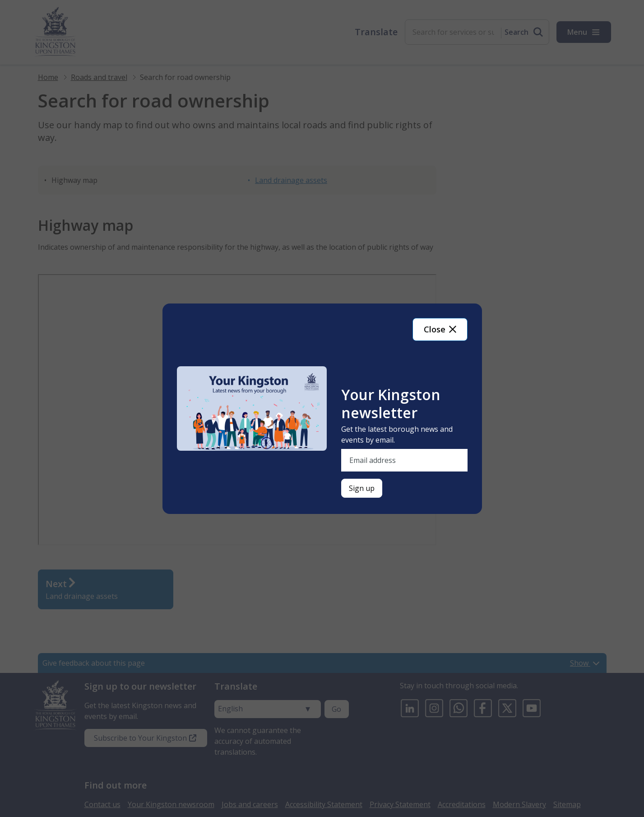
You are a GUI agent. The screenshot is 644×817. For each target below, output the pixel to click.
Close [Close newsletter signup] (440, 329)
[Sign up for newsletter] (362, 488)
